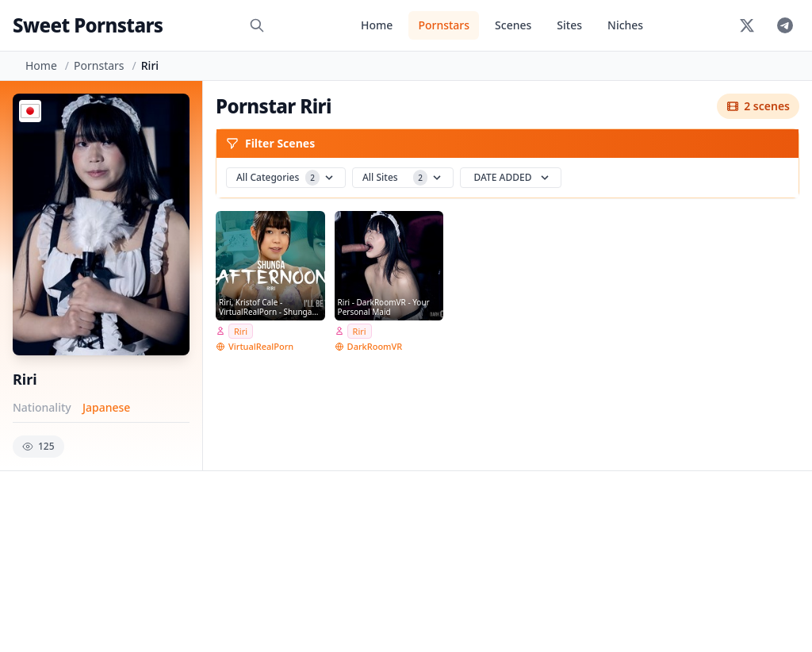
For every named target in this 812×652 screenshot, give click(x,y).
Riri (241, 331)
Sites (569, 25)
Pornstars (444, 25)
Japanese (106, 407)
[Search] (257, 25)
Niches (625, 25)
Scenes (513, 25)
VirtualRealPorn (261, 346)
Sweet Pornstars (88, 25)
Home (377, 25)
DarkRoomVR (375, 346)
